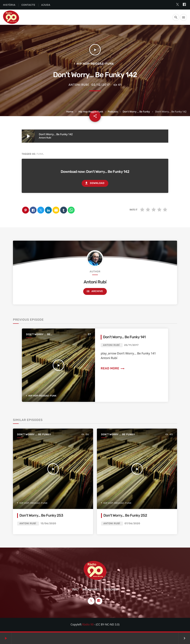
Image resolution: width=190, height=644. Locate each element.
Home (70, 112)
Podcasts (113, 112)
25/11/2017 (131, 345)
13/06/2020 (48, 524)
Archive (94, 291)
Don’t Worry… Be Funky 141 (124, 337)
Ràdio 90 (88, 625)
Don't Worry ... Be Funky (136, 112)
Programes (91, 590)
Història (9, 5)
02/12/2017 (101, 85)
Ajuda (46, 5)
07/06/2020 (132, 524)
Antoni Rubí (79, 85)
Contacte (28, 5)
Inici (75, 590)
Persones (111, 590)
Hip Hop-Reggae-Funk (91, 112)
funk (40, 154)
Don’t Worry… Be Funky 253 (41, 515)
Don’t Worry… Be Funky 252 (125, 515)
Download (94, 183)
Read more (113, 368)
